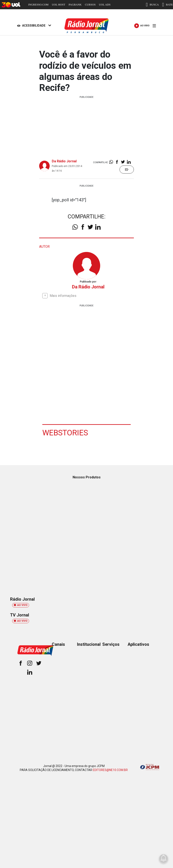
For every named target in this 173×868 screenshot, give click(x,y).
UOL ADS (105, 5)
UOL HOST (58, 5)
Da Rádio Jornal (64, 161)
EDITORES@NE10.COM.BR (110, 770)
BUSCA (152, 5)
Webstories (66, 432)
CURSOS (90, 5)
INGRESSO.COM (38, 5)
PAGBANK (75, 5)
